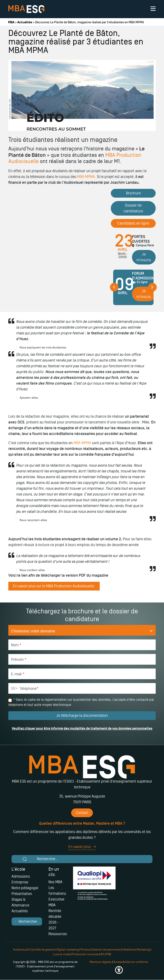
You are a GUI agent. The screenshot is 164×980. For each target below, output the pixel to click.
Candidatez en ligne (133, 223)
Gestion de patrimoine (106, 950)
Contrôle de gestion (42, 950)
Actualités (25, 22)
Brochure (133, 193)
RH (103, 954)
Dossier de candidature (133, 208)
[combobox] (13, 688)
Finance (86, 950)
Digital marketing (68, 950)
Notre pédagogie (25, 888)
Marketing (143, 950)
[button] (119, 970)
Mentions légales (101, 962)
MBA (11, 22)
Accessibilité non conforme (131, 962)
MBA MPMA (86, 177)
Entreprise (20, 882)
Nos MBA (55, 882)
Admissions (21, 876)
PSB (109, 954)
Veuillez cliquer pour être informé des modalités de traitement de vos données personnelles (82, 729)
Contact (82, 813)
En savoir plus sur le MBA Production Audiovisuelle (54, 586)
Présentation (22, 894)
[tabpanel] (133, 289)
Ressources (58, 934)
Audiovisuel (20, 950)
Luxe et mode (62, 954)
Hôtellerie (129, 950)
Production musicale (85, 954)
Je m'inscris (144, 257)
